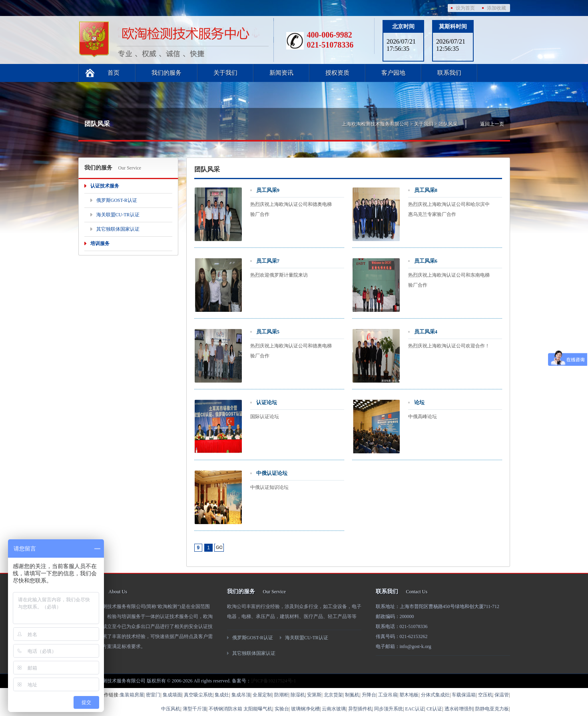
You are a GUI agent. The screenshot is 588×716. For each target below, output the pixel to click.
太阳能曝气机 (258, 709)
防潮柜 (281, 695)
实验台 (282, 709)
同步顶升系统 (389, 709)
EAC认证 (415, 709)
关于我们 (225, 73)
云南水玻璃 (334, 709)
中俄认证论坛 (272, 473)
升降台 (369, 695)
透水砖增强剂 (459, 709)
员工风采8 (426, 190)
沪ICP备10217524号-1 (274, 681)
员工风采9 (268, 190)
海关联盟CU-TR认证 (118, 215)
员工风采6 (426, 261)
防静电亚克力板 (492, 709)
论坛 (419, 402)
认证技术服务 (105, 186)
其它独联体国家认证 (118, 229)
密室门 (153, 695)
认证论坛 (267, 402)
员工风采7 (268, 261)
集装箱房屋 (132, 695)
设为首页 (465, 8)
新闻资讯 (281, 73)
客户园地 (393, 73)
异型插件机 (360, 709)
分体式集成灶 (435, 695)
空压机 (485, 695)
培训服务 (100, 243)
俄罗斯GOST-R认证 (117, 200)
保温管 (502, 695)
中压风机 (171, 709)
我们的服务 (166, 73)
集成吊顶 (241, 695)
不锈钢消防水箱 (225, 709)
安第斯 (314, 695)
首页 (114, 73)
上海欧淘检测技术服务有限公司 (375, 124)
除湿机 (298, 695)
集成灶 (222, 695)
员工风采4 (426, 332)
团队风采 (448, 124)
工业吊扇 (388, 695)
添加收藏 (496, 8)
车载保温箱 (464, 695)
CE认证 (434, 709)
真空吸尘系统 (198, 695)
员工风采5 (268, 332)
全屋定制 (262, 695)
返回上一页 (492, 124)
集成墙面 (172, 695)
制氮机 (352, 695)
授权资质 (337, 73)
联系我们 (449, 73)
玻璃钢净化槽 (305, 709)
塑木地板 (409, 695)
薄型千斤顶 (195, 709)
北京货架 (333, 695)
